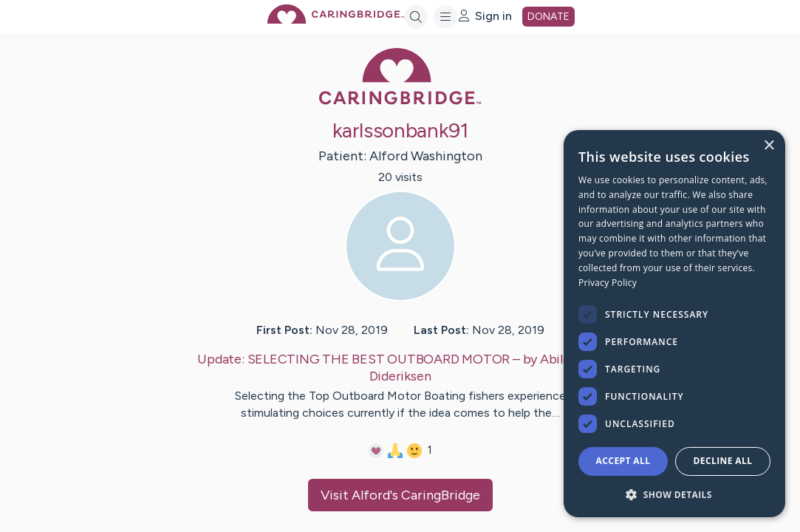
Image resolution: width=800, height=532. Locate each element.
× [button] (769, 146)
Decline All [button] (723, 461)
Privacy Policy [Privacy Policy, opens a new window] (608, 283)
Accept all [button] (623, 461)
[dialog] (674, 324)
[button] (674, 494)
